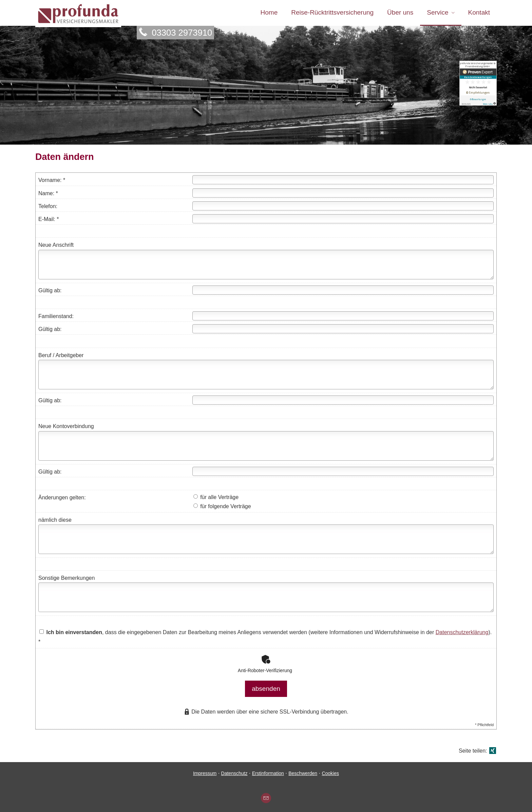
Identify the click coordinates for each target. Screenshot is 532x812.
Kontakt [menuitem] (479, 13)
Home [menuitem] (269, 13)
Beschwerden (303, 771)
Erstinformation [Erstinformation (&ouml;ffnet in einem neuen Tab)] (268, 771)
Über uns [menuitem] (400, 13)
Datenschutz (234, 771)
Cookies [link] (330, 771)
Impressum (205, 771)
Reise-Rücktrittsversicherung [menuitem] (332, 13)
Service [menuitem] (438, 13)
